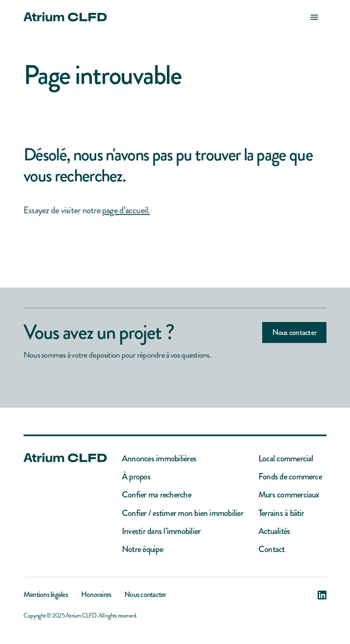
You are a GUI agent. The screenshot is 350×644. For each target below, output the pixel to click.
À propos (136, 477)
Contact (272, 549)
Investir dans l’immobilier (161, 531)
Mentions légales (46, 595)
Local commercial (286, 459)
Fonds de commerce (290, 477)
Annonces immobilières (159, 459)
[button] (314, 17)
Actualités (274, 531)
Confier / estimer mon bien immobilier (183, 513)
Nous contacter (294, 332)
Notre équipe (142, 549)
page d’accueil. (126, 210)
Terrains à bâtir (281, 513)
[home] (65, 17)
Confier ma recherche (157, 495)
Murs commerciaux (289, 495)
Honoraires (96, 595)
